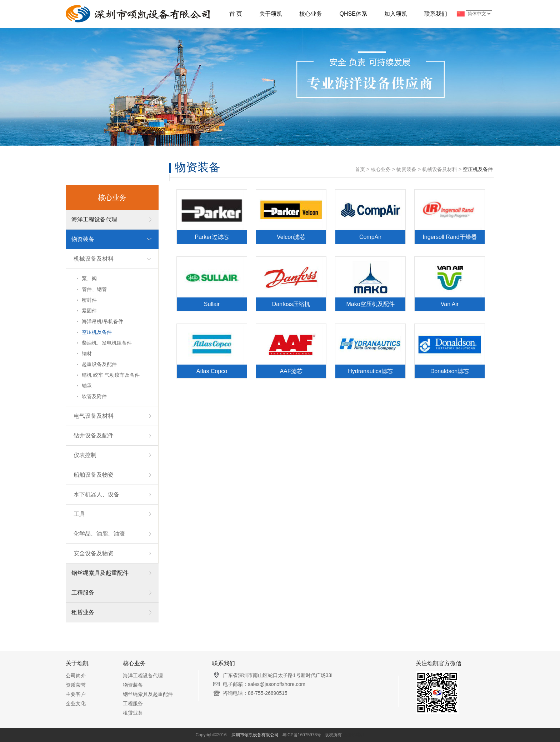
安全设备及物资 (94, 553)
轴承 (87, 386)
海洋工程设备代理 (94, 219)
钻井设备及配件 (94, 435)
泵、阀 (89, 279)
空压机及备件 (97, 332)
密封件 (89, 300)
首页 (360, 169)
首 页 (236, 14)
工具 (79, 514)
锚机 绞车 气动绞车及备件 (111, 375)
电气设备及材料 (94, 416)
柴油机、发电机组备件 (107, 343)
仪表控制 (85, 455)
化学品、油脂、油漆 (99, 534)
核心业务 (311, 14)
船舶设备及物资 (94, 475)
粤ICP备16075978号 (302, 735)
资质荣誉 (76, 685)
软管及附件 (94, 396)
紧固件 (89, 311)
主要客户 (76, 694)
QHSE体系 (353, 14)
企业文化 (76, 703)
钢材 (87, 354)
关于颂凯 (271, 14)
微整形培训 (354, 735)
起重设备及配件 (99, 364)
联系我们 (436, 14)
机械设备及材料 (94, 259)
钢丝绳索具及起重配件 (100, 573)
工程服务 (83, 593)
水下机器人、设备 (96, 494)
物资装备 (83, 239)
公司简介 (76, 676)
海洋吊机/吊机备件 (102, 321)
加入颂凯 (396, 14)
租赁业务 (83, 612)
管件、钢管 (94, 289)
